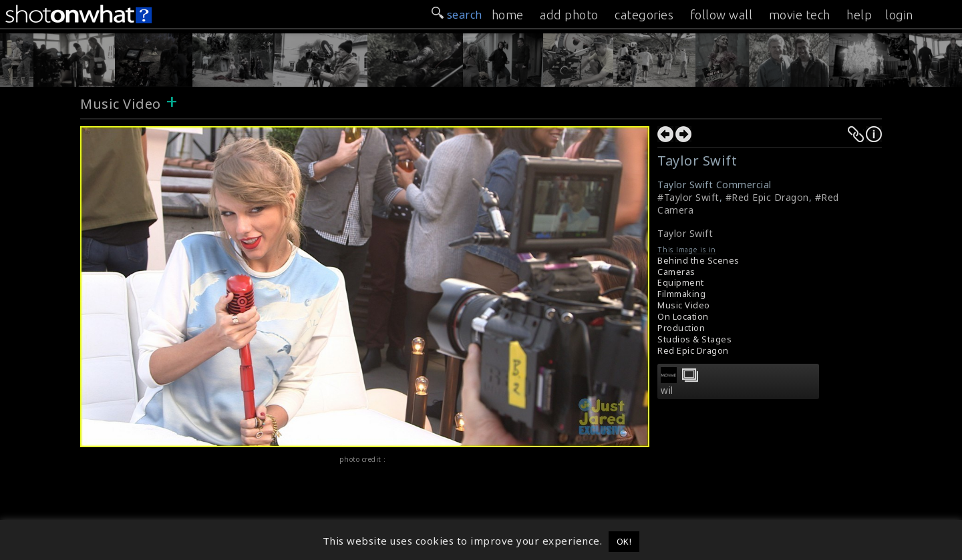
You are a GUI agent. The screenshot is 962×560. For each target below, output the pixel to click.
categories (644, 15)
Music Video (121, 104)
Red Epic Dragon (693, 351)
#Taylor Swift (688, 197)
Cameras (676, 272)
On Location (683, 317)
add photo (569, 15)
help (859, 15)
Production (681, 328)
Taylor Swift (685, 233)
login (899, 15)
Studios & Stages (694, 339)
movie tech (800, 15)
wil (667, 390)
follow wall (721, 15)
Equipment (681, 283)
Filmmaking (681, 294)
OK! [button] (624, 541)
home (508, 15)
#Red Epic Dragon (767, 197)
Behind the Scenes (698, 261)
